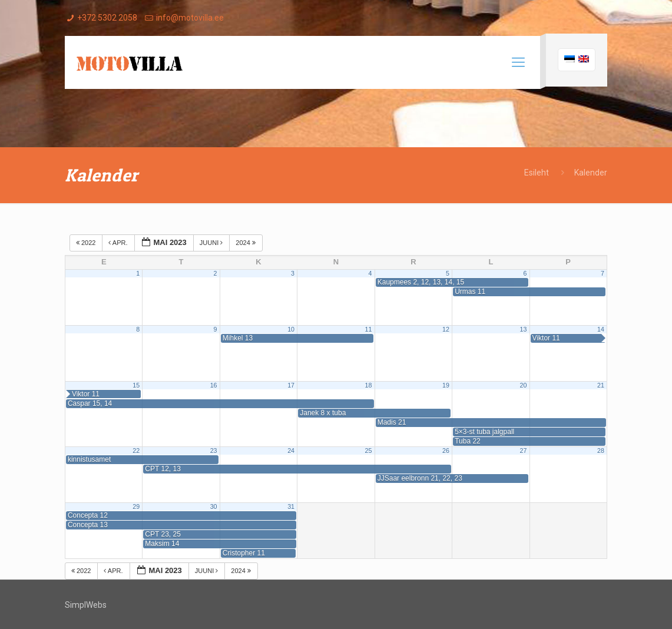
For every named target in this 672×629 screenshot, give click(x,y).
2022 (87, 243)
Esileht (537, 173)
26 (446, 451)
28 (601, 451)
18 (369, 385)
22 (136, 451)
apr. (119, 243)
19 (446, 385)
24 (291, 451)
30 (214, 506)
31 (291, 506)
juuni (212, 243)
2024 (246, 243)
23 (214, 451)
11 (369, 329)
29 (136, 506)
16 (214, 385)
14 (601, 329)
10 (291, 329)
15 (136, 385)
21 (601, 385)
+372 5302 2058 (107, 18)
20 (523, 385)
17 (291, 385)
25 (369, 451)
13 (523, 329)
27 (523, 451)
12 (446, 329)
